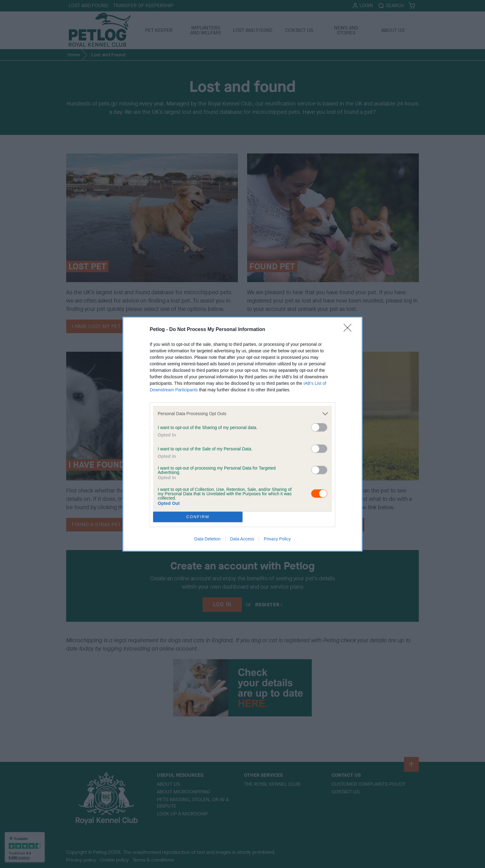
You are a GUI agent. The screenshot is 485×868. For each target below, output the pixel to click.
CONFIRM (198, 516)
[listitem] (242, 414)
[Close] (350, 330)
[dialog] (242, 434)
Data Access (242, 539)
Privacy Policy (277, 539)
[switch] (319, 427)
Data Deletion (207, 539)
